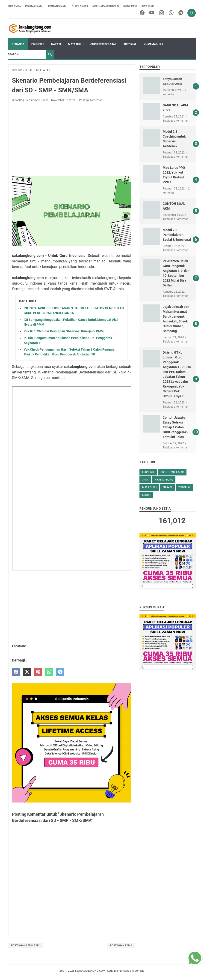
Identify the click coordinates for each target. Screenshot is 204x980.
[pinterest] (38, 672)
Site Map (148, 6)
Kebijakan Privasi (106, 6)
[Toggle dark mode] (192, 13)
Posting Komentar (90, 100)
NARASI (56, 44)
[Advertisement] (72, 140)
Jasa (145, 480)
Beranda (15, 6)
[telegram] (181, 13)
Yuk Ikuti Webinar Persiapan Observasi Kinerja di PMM (64, 331)
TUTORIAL (130, 44)
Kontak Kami (34, 6)
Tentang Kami (58, 6)
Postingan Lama (121, 945)
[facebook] (142, 13)
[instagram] (161, 13)
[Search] (26, 54)
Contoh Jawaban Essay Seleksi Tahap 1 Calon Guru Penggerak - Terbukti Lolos (176, 427)
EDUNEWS (38, 44)
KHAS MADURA (153, 44)
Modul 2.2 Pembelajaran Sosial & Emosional (177, 235)
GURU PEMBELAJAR (103, 44)
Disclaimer (80, 6)
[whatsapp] (171, 13)
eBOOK (146, 495)
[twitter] (27, 672)
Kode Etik (130, 6)
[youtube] (152, 13)
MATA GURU (76, 44)
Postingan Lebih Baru (26, 945)
